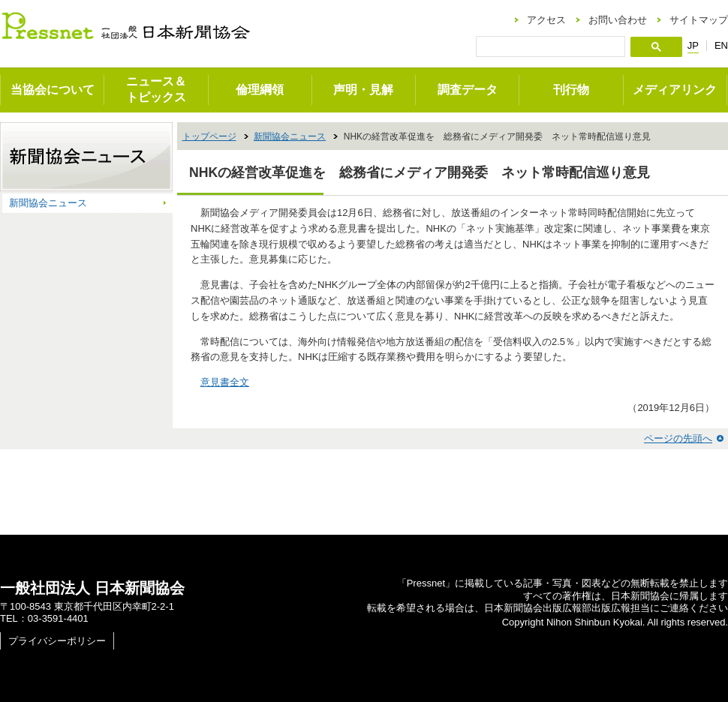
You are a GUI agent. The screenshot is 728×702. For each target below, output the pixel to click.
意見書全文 (225, 382)
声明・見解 (363, 90)
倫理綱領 (260, 90)
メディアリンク (675, 90)
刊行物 (571, 90)
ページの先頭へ (678, 438)
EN (721, 45)
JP (693, 46)
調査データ (468, 90)
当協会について (53, 90)
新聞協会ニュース (290, 136)
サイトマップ (699, 20)
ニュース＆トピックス (156, 89)
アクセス (546, 20)
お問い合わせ (618, 20)
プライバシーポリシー (57, 641)
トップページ (209, 136)
